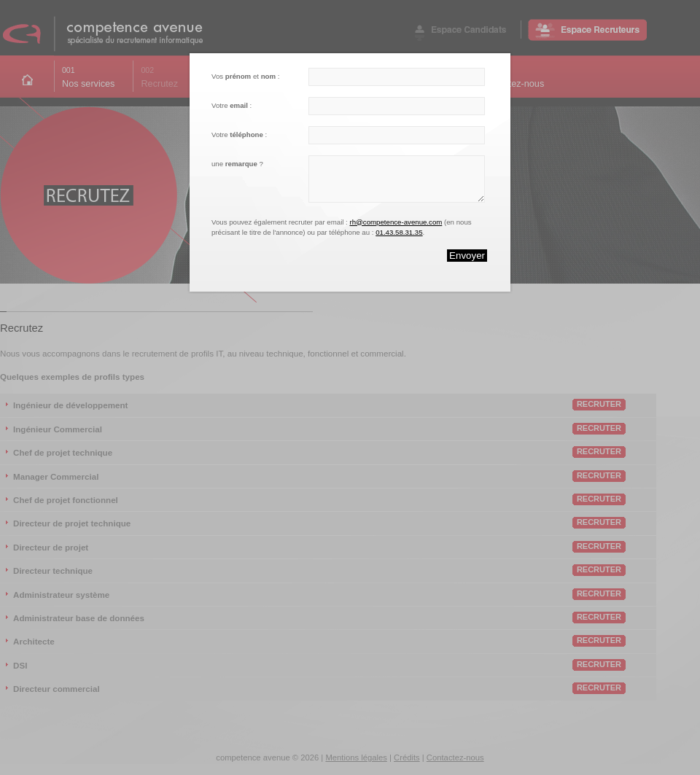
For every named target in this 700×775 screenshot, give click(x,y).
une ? (237, 164)
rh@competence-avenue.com (396, 222)
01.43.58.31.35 (399, 232)
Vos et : (245, 76)
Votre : (232, 105)
